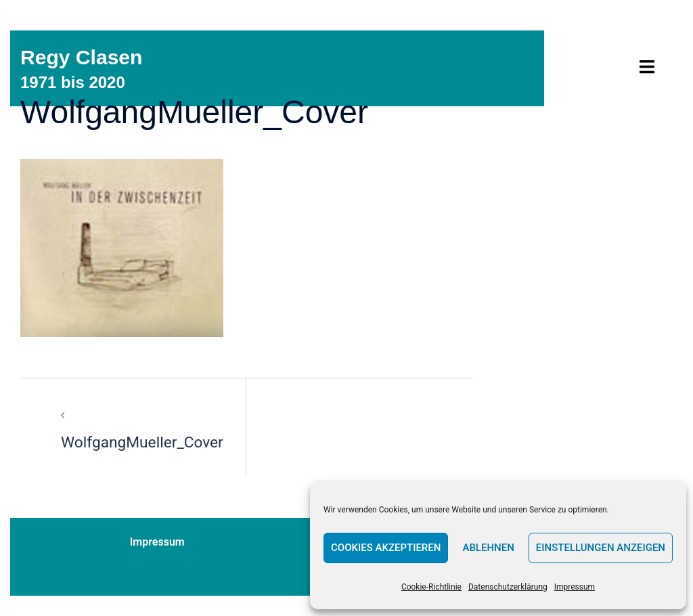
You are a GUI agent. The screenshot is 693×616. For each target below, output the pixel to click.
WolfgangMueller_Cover (147, 442)
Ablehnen (488, 548)
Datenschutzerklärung (508, 587)
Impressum (575, 587)
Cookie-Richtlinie (431, 587)
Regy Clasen (85, 57)
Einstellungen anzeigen (601, 548)
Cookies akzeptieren (386, 548)
